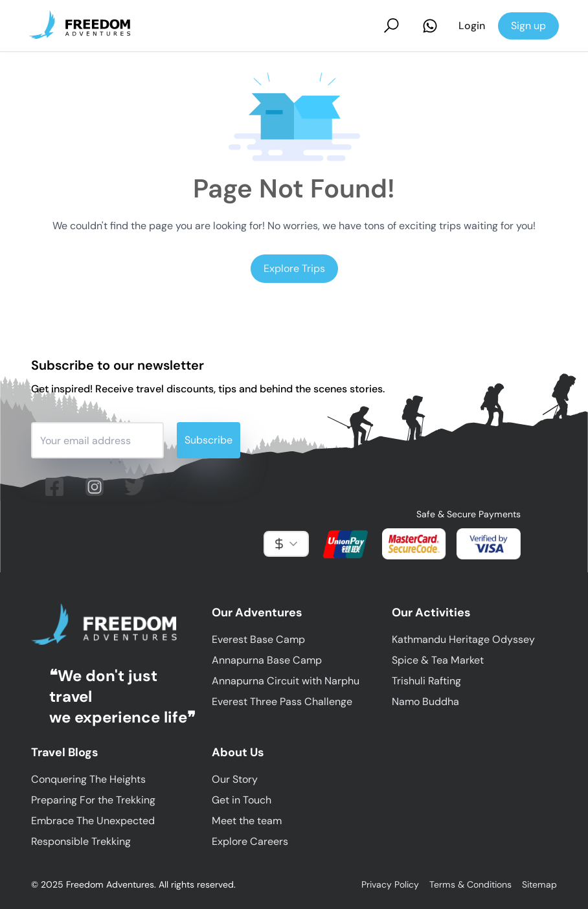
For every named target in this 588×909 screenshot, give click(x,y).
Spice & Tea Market (438, 660)
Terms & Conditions (470, 884)
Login (472, 26)
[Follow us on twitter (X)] (135, 487)
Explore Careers (250, 841)
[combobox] (286, 544)
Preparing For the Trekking (93, 800)
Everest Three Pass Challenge (282, 701)
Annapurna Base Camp (267, 660)
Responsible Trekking (81, 841)
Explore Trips (294, 268)
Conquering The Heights (88, 779)
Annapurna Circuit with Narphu (286, 681)
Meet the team (247, 821)
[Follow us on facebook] (54, 487)
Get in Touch (242, 800)
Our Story (235, 779)
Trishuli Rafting (426, 681)
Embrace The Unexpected (93, 821)
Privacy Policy (390, 884)
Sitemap (539, 884)
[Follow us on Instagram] (95, 487)
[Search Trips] (391, 26)
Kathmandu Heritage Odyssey (463, 639)
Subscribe (209, 440)
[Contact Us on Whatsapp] (430, 26)
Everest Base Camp (258, 639)
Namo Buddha (425, 701)
